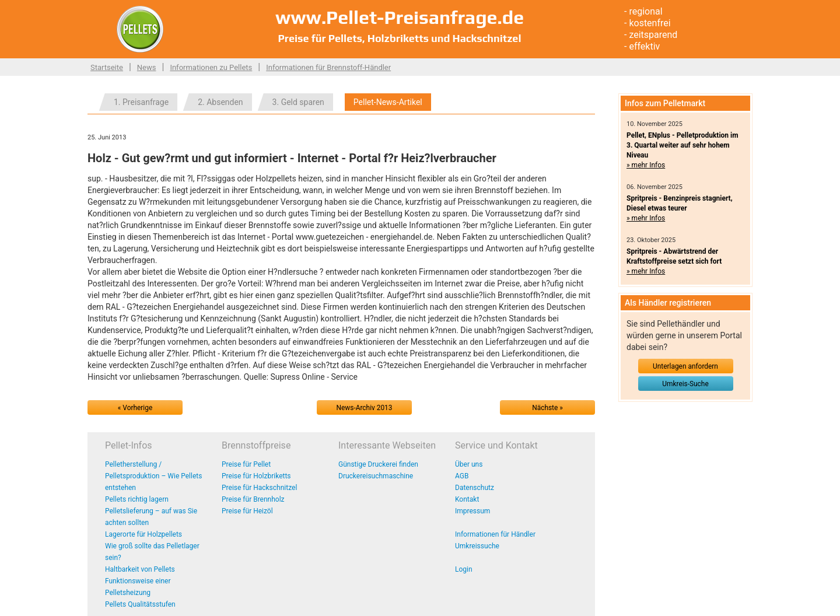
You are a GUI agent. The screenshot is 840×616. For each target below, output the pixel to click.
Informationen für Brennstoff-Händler (328, 67)
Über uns (469, 464)
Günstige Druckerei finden (378, 464)
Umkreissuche (477, 546)
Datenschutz (475, 488)
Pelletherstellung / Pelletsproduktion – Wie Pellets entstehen (153, 476)
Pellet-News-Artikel (388, 102)
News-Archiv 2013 (365, 408)
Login (464, 569)
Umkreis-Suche (685, 384)
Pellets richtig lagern (137, 499)
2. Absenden (220, 102)
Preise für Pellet (246, 464)
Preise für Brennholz (253, 499)
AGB (462, 476)
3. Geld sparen (298, 102)
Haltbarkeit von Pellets (140, 569)
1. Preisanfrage (141, 102)
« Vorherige (135, 408)
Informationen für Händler (495, 534)
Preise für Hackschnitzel (259, 488)
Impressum (473, 511)
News (147, 67)
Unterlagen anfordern (685, 366)
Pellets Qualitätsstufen (140, 604)
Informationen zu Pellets (211, 67)
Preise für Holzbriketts (256, 476)
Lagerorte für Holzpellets (143, 534)
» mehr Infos (646, 165)
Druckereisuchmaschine (376, 476)
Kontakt (467, 499)
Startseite (107, 67)
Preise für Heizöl (247, 511)
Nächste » (547, 408)
